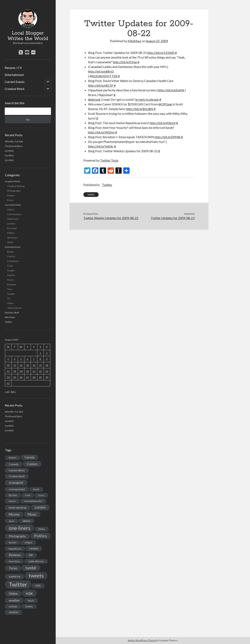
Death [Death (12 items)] (36, 489)
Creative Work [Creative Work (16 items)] (17, 476)
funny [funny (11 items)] (41, 495)
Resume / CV (13, 68)
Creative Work (15, 89)
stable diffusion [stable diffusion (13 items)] (36, 561)
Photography (14, 191)
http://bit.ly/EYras (125, 62)
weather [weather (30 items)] (14, 600)
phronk (96, 99)
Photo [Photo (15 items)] (42, 529)
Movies (11, 275)
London (11, 224)
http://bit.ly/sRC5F (101, 85)
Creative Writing (16, 186)
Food (10, 266)
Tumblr (11, 294)
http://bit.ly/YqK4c (101, 146)
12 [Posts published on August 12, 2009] (21, 365)
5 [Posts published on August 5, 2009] (21, 359)
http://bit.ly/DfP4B (168, 137)
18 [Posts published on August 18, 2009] (15, 371)
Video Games (14, 308)
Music (10, 280)
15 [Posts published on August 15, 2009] (40, 365)
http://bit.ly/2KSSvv (101, 132)
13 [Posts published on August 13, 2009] (28, 365)
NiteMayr (135, 41)
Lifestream (13, 219)
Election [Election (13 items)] (13, 495)
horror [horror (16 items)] (12, 501)
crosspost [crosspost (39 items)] (16, 483)
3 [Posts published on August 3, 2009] (8, 359)
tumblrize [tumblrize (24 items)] (15, 576)
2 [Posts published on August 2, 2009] (47, 353)
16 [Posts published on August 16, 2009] (47, 365)
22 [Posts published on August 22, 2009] (40, 371)
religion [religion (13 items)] (28, 542)
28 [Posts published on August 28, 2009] (34, 377)
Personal (12, 228)
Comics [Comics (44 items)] (32, 464)
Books (11, 252)
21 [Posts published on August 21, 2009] (34, 371)
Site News (12, 238)
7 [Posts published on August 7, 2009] (34, 359)
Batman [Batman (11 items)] (13, 458)
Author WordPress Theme (142, 640)
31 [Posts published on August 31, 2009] (8, 383)
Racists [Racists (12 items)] (12, 542)
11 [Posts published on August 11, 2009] (15, 365)
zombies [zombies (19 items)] (14, 612)
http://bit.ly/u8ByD (101, 71)
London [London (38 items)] (40, 507)
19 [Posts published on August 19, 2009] (21, 371)
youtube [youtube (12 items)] (13, 606)
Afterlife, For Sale (14, 141)
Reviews (12, 284)
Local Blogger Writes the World (28, 36)
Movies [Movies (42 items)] (14, 514)
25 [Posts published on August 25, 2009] (15, 377)
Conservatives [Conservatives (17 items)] (17, 470)
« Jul (7, 392)
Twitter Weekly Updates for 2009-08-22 (111, 218)
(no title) (9, 151)
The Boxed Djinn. (14, 146)
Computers (13, 261)
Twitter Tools (109, 160)
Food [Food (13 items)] (28, 495)
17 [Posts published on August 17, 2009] (8, 371)
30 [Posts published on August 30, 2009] (47, 377)
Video (10, 303)
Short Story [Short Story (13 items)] (14, 561)
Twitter (9, 322)
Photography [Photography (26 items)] (17, 536)
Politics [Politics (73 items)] (41, 536)
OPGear (167, 104)
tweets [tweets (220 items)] (36, 576)
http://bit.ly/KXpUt (163, 123)
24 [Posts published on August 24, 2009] (8, 377)
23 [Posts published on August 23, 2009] (47, 371)
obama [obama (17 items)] (26, 521)
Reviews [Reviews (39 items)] (15, 555)
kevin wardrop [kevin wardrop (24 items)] (18, 507)
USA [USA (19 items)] (38, 586)
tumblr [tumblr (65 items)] (31, 568)
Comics (11, 256)
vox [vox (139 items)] (29, 593)
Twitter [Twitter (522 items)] (18, 584)
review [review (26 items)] (34, 548)
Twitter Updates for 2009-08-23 (173, 218)
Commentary (14, 214)
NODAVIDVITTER (104, 76)
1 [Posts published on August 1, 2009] (40, 353)
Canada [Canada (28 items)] (29, 457)
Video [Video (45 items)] (13, 594)
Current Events (15, 82)
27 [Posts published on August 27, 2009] (28, 377)
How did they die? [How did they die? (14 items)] (33, 501)
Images (11, 270)
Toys (10, 289)
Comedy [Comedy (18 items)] (14, 464)
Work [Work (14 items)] (31, 601)
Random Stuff (12, 313)
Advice (11, 209)
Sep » (13, 392)
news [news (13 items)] (12, 521)
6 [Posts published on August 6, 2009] (27, 359)
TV (9, 298)
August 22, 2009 (157, 41)
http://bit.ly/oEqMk (171, 90)
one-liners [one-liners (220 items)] (20, 528)
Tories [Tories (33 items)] (13, 568)
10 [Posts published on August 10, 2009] (8, 365)
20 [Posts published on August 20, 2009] (28, 371)
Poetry (11, 195)
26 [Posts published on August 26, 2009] (21, 377)
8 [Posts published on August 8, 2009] (40, 359)
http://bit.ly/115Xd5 (161, 53)
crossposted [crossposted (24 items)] (17, 489)
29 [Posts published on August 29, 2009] (40, 377)
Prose (10, 200)
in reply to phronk (147, 99)
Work (10, 242)
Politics (11, 233)
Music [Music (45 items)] (32, 514)
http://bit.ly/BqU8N (140, 109)
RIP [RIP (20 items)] (31, 555)
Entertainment (14, 75)
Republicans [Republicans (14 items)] (15, 549)
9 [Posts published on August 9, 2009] (47, 359)
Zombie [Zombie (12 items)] (29, 606)
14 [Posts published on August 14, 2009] (34, 365)
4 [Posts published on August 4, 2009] (15, 359)
